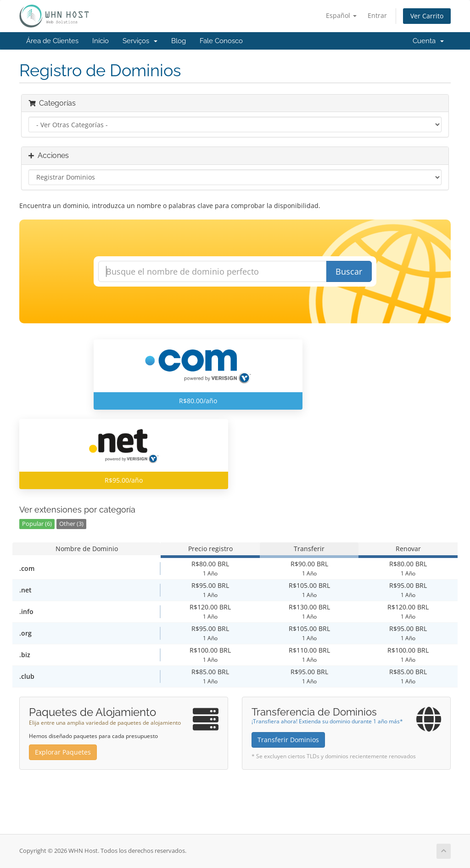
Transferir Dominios (288, 740)
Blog (179, 41)
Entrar (377, 15)
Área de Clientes (52, 41)
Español (341, 15)
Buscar (349, 271)
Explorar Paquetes (63, 752)
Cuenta (428, 41)
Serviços (140, 41)
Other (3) (71, 524)
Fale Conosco (221, 41)
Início (101, 41)
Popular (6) (37, 524)
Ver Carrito (427, 16)
